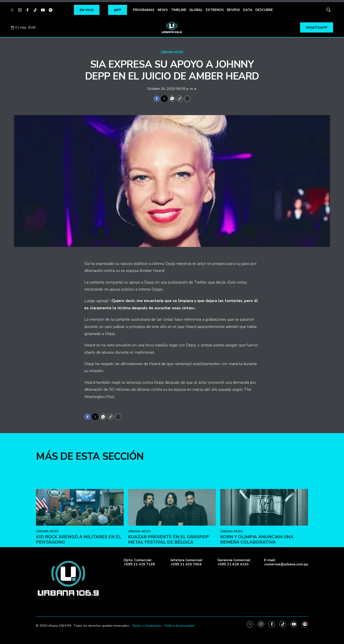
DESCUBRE (264, 10)
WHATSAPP (317, 28)
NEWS (163, 10)
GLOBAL (196, 10)
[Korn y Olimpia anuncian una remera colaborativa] (264, 547)
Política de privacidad (179, 626)
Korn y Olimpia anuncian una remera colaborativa (257, 580)
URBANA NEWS (172, 52)
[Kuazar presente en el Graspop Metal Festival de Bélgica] (172, 547)
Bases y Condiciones (147, 626)
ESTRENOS (215, 10)
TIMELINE (179, 10)
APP (118, 10)
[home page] (172, 27)
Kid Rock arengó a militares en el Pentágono (79, 580)
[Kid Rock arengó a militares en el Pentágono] (80, 547)
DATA (248, 10)
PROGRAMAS (144, 10)
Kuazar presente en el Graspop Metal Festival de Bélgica (168, 580)
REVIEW (233, 10)
